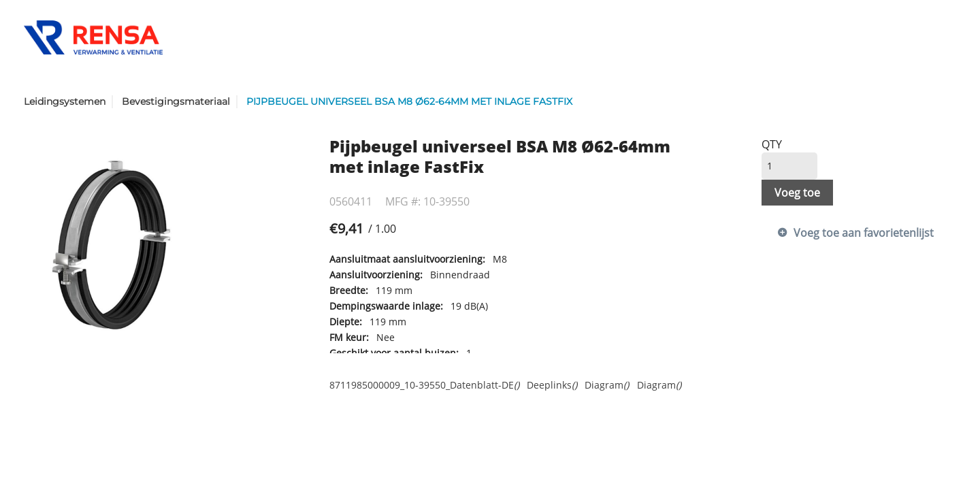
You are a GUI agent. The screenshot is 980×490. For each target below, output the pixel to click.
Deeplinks (552, 385)
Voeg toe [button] (797, 193)
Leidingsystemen (65, 101)
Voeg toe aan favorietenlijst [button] (864, 233)
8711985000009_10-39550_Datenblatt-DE (424, 385)
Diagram (607, 385)
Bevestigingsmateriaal (176, 101)
